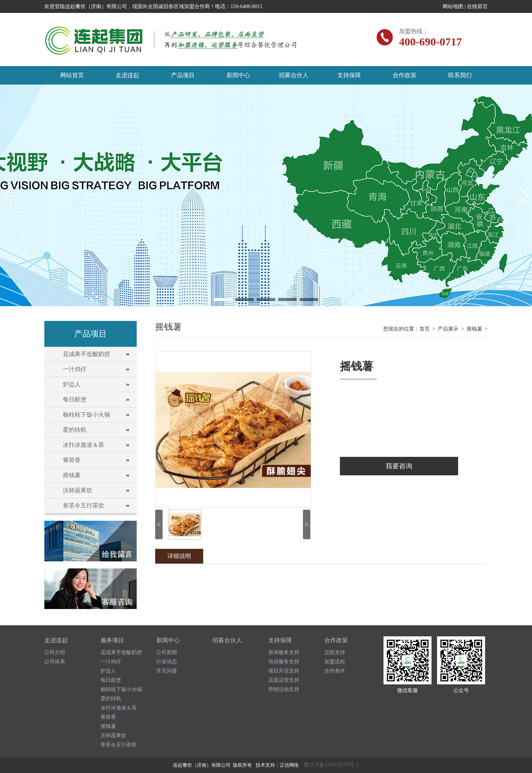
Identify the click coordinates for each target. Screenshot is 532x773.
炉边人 (72, 384)
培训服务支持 (284, 662)
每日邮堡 (75, 399)
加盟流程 (335, 662)
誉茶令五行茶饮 (83, 505)
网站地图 (453, 6)
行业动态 (167, 662)
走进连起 (127, 75)
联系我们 (460, 75)
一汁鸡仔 (75, 369)
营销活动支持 (284, 689)
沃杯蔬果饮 (78, 490)
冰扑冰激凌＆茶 (83, 445)
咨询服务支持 (284, 652)
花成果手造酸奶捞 (86, 354)
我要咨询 (399, 466)
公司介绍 (55, 652)
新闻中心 (238, 75)
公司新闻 (167, 652)
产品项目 (183, 75)
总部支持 (335, 652)
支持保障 (349, 75)
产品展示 (448, 329)
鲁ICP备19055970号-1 (331, 765)
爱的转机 (75, 430)
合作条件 (335, 671)
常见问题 (167, 671)
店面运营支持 (284, 680)
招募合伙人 (294, 75)
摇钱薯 (72, 475)
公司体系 (55, 662)
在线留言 (477, 6)
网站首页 (72, 75)
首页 (424, 329)
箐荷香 (72, 460)
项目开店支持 (284, 671)
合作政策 (405, 75)
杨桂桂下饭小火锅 (86, 415)
